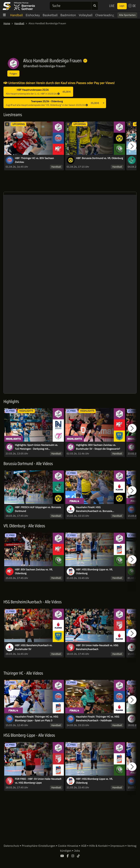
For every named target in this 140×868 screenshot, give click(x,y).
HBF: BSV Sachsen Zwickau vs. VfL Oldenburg (34, 571)
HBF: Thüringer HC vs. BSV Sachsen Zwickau (34, 160)
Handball (17, 15)
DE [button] (132, 6)
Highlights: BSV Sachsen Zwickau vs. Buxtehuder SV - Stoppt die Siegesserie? (98, 447)
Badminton (68, 15)
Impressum (118, 846)
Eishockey (33, 15)
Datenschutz (12, 846)
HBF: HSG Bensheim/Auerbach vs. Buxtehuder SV (34, 647)
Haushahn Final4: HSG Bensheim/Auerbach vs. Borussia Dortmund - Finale (94, 509)
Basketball (50, 15)
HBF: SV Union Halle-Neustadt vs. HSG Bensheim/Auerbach (97, 647)
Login (122, 6)
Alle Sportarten (127, 15)
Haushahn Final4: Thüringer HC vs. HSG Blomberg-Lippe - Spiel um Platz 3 (36, 719)
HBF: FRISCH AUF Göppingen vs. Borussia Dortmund (38, 509)
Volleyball (86, 15)
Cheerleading (105, 15)
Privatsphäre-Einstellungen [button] (39, 846)
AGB (84, 846)
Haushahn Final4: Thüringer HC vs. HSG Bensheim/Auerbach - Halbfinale (98, 719)
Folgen (13, 73)
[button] (132, 146)
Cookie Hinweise (69, 846)
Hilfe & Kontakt (99, 846)
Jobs (77, 851)
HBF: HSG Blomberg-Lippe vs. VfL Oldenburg (94, 571)
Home (7, 23)
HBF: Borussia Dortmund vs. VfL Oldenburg (99, 158)
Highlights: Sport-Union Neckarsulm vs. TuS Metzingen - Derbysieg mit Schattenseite (36, 447)
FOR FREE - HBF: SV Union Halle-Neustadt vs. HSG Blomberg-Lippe (38, 781)
